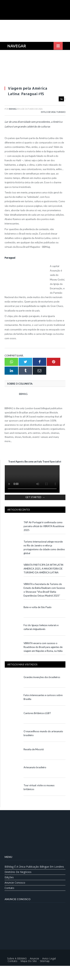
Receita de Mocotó (34, 749)
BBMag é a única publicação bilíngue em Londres (34, 867)
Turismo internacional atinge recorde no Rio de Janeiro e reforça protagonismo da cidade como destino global (44, 547)
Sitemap (45, 961)
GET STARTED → (35, 497)
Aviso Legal (49, 958)
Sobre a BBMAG (17, 958)
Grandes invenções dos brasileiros (42, 677)
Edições (9, 877)
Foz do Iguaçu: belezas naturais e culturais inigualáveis (41, 627)
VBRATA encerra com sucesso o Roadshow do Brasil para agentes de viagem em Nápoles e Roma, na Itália (43, 647)
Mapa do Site (29, 961)
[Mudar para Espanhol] (44, 970)
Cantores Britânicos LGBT (37, 713)
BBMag (13, 109)
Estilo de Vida (48, 112)
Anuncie (34, 958)
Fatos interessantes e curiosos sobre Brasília (43, 697)
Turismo (61, 112)
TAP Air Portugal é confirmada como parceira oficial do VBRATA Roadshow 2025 (44, 526)
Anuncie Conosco (15, 883)
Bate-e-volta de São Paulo (38, 607)
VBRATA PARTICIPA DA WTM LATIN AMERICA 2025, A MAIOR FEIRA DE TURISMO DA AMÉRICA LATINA (43, 569)
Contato (9, 888)
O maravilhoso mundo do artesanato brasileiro (43, 733)
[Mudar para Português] (35, 970)
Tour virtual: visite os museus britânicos (39, 787)
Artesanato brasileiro (35, 767)
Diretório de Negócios (18, 872)
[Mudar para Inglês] (26, 970)
